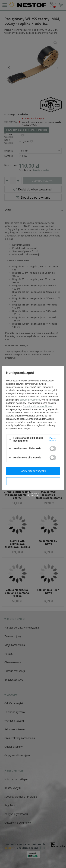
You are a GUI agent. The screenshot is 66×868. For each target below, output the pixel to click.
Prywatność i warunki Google (38, 406)
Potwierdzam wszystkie (33, 471)
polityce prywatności (30, 400)
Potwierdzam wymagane (33, 481)
